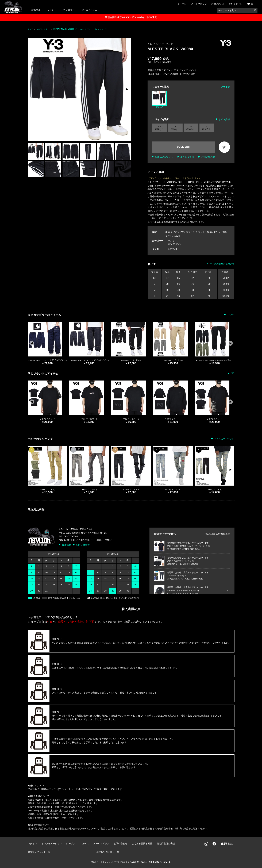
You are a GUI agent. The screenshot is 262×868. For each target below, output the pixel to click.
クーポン (182, 4)
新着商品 (36, 10)
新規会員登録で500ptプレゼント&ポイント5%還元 (131, 17)
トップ (30, 29)
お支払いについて (164, 157)
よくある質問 (187, 157)
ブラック (159, 99)
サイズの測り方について (222, 264)
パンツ (169, 44)
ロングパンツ (175, 244)
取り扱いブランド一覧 (39, 852)
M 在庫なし (191, 128)
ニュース (84, 844)
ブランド (52, 10)
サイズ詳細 (224, 119)
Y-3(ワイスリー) (43, 29)
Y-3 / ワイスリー (156, 44)
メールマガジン (199, 4)
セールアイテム (89, 10)
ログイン (32, 844)
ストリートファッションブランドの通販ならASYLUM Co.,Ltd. (121, 862)
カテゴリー (69, 10)
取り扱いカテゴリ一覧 (108, 852)
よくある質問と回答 (142, 844)
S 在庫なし (175, 128)
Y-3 (232, 373)
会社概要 (66, 545)
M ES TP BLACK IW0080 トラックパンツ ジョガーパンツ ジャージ (80, 29)
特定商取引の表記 (166, 844)
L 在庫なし (207, 128)
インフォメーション (51, 844)
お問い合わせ (218, 4)
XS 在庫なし (159, 128)
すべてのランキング (224, 439)
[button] (127, 89)
